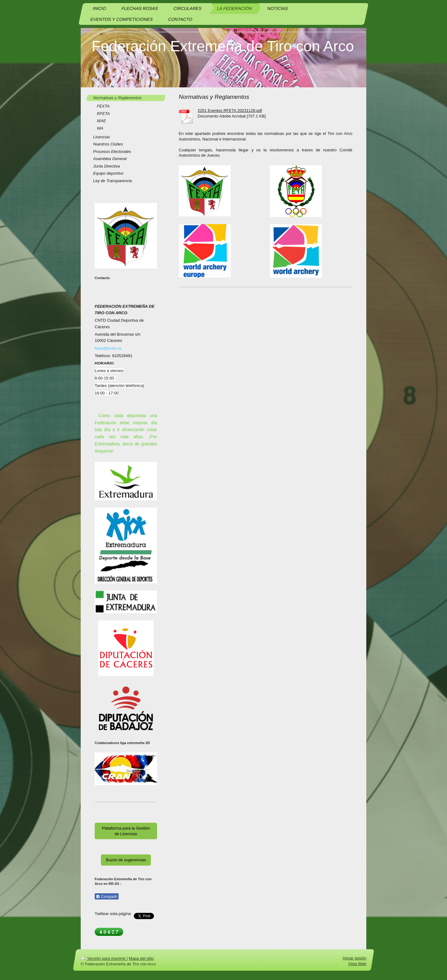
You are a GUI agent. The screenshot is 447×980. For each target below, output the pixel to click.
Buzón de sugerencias (126, 860)
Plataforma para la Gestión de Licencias (126, 831)
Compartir (107, 897)
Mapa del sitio (141, 958)
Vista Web (357, 964)
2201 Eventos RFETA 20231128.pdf (230, 110)
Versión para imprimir (104, 958)
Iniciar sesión (354, 958)
